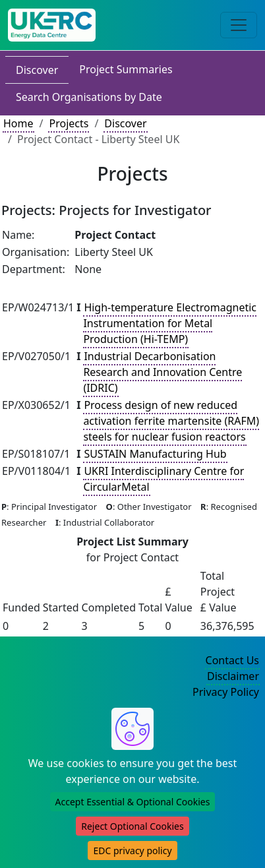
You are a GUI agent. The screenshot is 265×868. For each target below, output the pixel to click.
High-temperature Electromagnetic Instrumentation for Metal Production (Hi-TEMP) (170, 323)
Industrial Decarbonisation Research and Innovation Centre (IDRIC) (162, 372)
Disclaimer (233, 676)
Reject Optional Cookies (132, 826)
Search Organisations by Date (89, 97)
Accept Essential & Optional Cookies (133, 802)
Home (18, 123)
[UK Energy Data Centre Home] (52, 25)
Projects (69, 123)
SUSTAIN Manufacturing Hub (155, 454)
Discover (37, 70)
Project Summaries (126, 69)
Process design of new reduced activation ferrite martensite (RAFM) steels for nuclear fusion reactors (171, 421)
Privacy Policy (226, 692)
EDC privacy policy (132, 851)
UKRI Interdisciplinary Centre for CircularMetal (163, 479)
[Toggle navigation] (239, 25)
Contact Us (232, 660)
